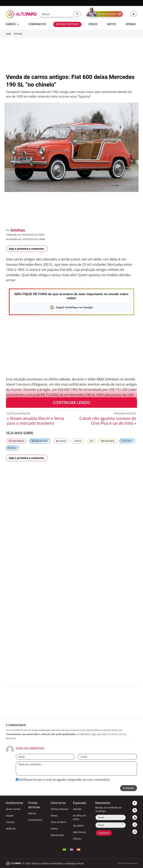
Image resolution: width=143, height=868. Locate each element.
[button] (77, 14)
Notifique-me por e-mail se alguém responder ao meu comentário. (63, 780)
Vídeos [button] (93, 24)
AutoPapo (18, 230)
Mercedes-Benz (108, 441)
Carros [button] (12, 24)
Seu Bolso (127, 441)
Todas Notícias (16, 441)
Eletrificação (57, 835)
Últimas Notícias (59, 809)
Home (9, 34)
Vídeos (13, 448)
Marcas (32, 813)
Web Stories (80, 832)
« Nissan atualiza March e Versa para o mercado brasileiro (36, 421)
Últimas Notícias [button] (67, 24)
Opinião (77, 809)
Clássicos (78, 441)
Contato (10, 822)
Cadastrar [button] (104, 833)
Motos (54, 816)
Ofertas (77, 839)
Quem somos (13, 809)
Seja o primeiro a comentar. (27, 249)
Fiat (92, 441)
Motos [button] (112, 24)
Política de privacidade (128, 863)
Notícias (18, 34)
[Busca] (57, 14)
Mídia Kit (11, 829)
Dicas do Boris (58, 822)
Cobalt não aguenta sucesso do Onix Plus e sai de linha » (108, 421)
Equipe (10, 816)
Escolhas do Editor (40, 441)
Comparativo (35, 820)
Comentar (129, 788)
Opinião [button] (131, 24)
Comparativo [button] (37, 24)
